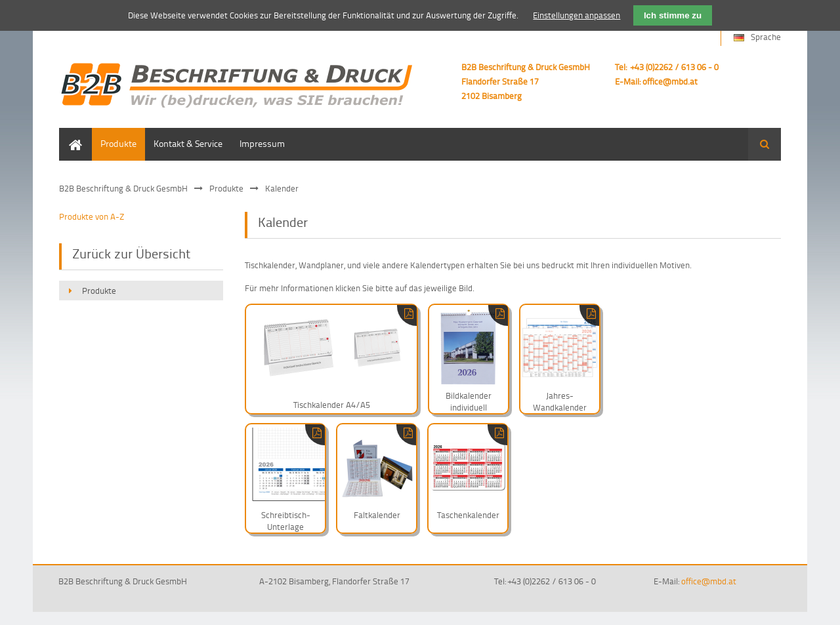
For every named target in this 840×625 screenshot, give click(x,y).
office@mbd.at (670, 81)
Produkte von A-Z (92, 216)
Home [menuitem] (71, 134)
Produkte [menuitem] (118, 143)
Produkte (226, 188)
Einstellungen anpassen (577, 15)
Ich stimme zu (673, 15)
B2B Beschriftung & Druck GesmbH (123, 188)
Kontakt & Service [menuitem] (188, 143)
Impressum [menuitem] (262, 143)
